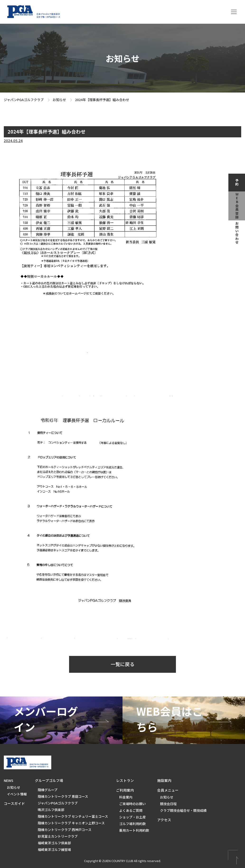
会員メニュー (168, 790)
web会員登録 (237, 206)
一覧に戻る (122, 664)
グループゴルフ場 (49, 780)
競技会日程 (168, 804)
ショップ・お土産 (132, 817)
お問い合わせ (237, 233)
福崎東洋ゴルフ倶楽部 (54, 843)
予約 (237, 182)
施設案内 (164, 780)
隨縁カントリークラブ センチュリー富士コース (73, 816)
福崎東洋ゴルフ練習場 (54, 849)
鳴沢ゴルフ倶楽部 (51, 810)
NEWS (9, 780)
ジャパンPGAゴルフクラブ (24, 100)
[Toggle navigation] (234, 12)
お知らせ (59, 100)
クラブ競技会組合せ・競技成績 (183, 810)
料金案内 (126, 797)
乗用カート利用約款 (134, 830)
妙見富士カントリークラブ (58, 836)
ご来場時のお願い (132, 804)
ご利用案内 (125, 790)
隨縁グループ (48, 790)
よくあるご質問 (131, 810)
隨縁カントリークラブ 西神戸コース (65, 830)
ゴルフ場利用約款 (132, 824)
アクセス (164, 820)
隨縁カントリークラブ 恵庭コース (63, 796)
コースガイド (14, 803)
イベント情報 (17, 794)
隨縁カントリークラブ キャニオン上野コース (71, 823)
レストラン (125, 780)
